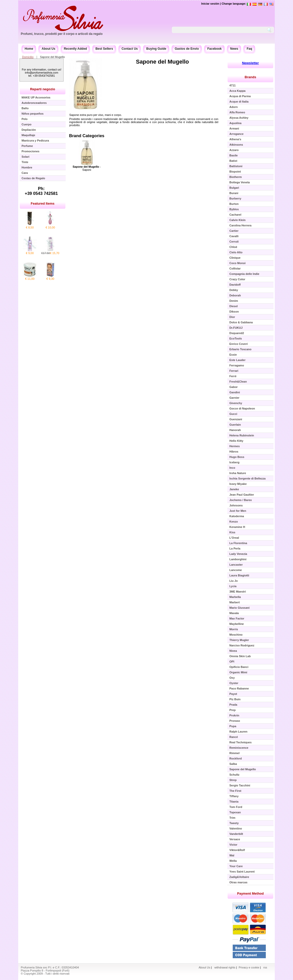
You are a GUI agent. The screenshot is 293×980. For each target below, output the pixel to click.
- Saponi (87, 168)
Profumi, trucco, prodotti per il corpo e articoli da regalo (62, 34)
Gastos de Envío (187, 49)
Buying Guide (156, 49)
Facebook (214, 49)
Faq (249, 49)
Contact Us (130, 49)
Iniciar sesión (210, 4)
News (234, 49)
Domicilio (28, 57)
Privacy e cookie (249, 967)
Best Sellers (104, 49)
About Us (48, 49)
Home (29, 49)
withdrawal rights (225, 967)
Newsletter (250, 63)
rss (265, 967)
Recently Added (75, 49)
